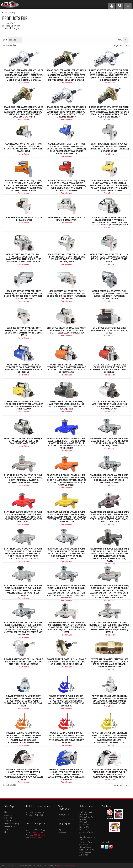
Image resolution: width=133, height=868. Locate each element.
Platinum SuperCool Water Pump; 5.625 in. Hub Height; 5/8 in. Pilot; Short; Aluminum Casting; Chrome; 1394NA (109, 442)
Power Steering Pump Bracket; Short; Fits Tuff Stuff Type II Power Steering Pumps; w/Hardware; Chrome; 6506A (109, 773)
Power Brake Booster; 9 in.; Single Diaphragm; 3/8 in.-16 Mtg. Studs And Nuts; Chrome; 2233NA (24, 662)
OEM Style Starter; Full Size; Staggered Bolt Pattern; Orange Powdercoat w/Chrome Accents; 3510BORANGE (66, 368)
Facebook (103, 847)
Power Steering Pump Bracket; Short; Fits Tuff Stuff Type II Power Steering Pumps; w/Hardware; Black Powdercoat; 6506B (24, 775)
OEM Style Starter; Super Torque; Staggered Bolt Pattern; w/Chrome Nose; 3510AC (24, 441)
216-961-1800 (37, 832)
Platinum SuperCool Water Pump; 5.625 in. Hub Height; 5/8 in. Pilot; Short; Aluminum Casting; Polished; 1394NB (109, 479)
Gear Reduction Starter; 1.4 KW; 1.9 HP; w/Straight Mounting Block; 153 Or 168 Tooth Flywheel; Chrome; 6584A (109, 148)
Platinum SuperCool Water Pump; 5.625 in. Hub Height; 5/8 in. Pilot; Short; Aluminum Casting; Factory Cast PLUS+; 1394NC (24, 479)
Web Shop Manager (66, 865)
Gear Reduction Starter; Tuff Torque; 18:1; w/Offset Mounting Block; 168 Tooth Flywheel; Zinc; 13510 (24, 332)
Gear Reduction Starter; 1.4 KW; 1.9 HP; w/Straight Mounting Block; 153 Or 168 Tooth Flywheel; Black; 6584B (24, 148)
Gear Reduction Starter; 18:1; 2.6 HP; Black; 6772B (24, 219)
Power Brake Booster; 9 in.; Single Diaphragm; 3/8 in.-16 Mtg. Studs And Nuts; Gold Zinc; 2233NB (66, 662)
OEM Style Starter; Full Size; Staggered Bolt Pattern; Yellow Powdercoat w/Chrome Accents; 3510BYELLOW (24, 405)
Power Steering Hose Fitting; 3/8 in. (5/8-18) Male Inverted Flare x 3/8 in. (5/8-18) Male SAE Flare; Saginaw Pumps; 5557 (109, 663)
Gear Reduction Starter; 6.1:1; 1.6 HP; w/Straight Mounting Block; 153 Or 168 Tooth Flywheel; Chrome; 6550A (66, 258)
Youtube (111, 847)
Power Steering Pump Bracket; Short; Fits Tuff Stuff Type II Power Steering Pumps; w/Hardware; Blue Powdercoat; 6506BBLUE (66, 775)
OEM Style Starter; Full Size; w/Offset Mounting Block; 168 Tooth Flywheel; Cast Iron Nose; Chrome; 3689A (109, 405)
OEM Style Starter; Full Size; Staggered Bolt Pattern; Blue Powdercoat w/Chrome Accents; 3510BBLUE (24, 368)
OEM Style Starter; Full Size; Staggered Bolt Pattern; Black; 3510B (109, 330)
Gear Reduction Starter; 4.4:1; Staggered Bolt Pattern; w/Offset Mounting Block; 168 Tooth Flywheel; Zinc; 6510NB (24, 258)
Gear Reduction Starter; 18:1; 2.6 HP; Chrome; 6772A (66, 219)
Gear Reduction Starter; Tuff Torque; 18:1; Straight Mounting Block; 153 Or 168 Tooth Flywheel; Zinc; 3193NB (66, 295)
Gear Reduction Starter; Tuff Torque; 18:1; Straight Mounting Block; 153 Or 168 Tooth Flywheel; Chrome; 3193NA (24, 295)
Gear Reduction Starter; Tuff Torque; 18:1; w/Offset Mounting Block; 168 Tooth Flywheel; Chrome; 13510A (109, 295)
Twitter (107, 847)
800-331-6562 (40, 835)
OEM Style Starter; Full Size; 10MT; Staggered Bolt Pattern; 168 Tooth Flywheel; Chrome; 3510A (66, 330)
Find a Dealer (24, 154)
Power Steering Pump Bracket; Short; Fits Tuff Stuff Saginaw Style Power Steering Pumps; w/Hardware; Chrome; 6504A (109, 700)
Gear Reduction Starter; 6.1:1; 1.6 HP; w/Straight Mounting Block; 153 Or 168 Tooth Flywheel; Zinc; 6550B (109, 258)
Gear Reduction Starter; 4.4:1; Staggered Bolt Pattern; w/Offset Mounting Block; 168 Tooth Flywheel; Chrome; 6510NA (109, 221)
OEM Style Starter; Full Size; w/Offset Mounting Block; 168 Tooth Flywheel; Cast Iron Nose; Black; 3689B (66, 405)
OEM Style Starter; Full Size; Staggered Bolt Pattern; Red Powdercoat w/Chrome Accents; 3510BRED (109, 368)
